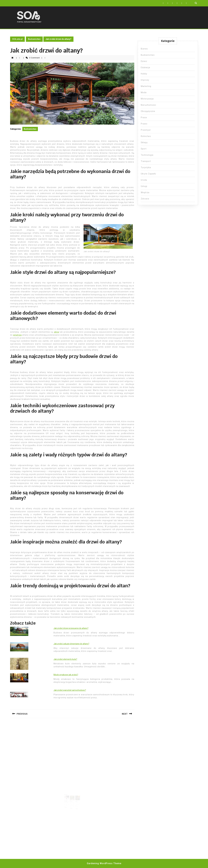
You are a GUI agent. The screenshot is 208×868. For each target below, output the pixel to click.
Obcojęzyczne (148, 111)
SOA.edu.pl (17, 39)
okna (56, 332)
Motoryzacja (147, 99)
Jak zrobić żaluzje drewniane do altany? (71, 644)
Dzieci (144, 61)
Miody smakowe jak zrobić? (66, 675)
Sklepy (144, 142)
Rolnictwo (146, 136)
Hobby (144, 74)
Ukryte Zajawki (148, 174)
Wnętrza (145, 192)
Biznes (144, 49)
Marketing (146, 86)
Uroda (144, 180)
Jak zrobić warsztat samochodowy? (70, 690)
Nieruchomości (148, 105)
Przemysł (146, 130)
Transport (146, 161)
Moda (144, 92)
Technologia (147, 155)
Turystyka (146, 167)
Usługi (144, 186)
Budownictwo (34, 39)
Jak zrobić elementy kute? (65, 659)
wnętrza (17, 335)
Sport (144, 149)
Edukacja (145, 67)
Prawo (144, 124)
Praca (144, 117)
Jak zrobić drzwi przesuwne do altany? (71, 628)
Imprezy (145, 80)
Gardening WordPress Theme (104, 863)
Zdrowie (145, 199)
